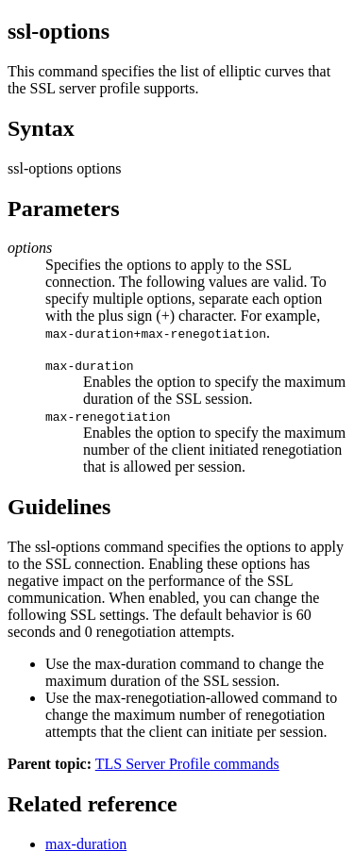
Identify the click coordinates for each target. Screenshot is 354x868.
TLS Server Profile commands (187, 764)
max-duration (86, 844)
